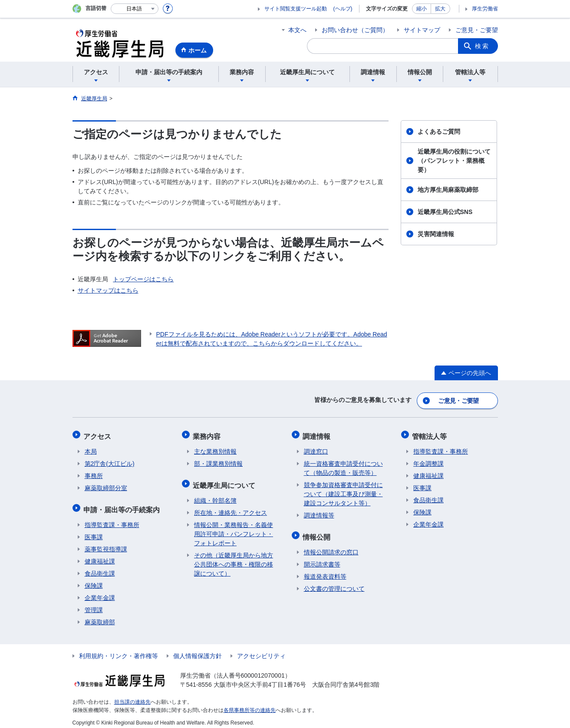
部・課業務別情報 (218, 461)
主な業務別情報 (215, 448)
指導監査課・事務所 (112, 520)
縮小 (422, 9)
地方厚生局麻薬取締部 (448, 190)
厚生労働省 (485, 9)
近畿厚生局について (225, 481)
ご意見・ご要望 (477, 30)
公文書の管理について (334, 583)
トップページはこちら (143, 279)
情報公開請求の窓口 (331, 547)
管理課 (94, 605)
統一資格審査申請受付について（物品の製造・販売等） (343, 465)
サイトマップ (422, 30)
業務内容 (208, 434)
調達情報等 (319, 512)
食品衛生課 (100, 568)
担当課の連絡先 (132, 697)
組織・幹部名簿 (215, 495)
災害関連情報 (436, 234)
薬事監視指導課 (106, 544)
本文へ (297, 30)
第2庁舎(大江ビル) (110, 461)
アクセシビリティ (261, 651)
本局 (91, 448)
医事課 (94, 532)
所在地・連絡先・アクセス (231, 507)
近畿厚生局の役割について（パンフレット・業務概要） (454, 161)
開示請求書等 (322, 559)
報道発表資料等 (325, 571)
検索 (482, 46)
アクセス (99, 434)
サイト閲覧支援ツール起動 (296, 9)
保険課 (94, 580)
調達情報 (318, 434)
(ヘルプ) (343, 9)
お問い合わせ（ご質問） (355, 30)
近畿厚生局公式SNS (445, 212)
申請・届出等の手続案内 (123, 505)
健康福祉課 (100, 556)
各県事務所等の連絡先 (250, 705)
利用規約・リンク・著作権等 (119, 651)
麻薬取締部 (100, 617)
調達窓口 (316, 448)
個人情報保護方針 (198, 651)
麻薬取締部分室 (106, 485)
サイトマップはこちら (108, 290)
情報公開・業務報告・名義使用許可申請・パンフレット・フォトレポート (234, 529)
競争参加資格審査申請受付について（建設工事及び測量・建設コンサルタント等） (343, 491)
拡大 (440, 9)
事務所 (94, 473)
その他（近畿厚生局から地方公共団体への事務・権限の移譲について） (234, 559)
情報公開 (318, 532)
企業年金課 (100, 593)
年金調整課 (428, 461)
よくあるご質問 (439, 132)
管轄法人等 (431, 434)
